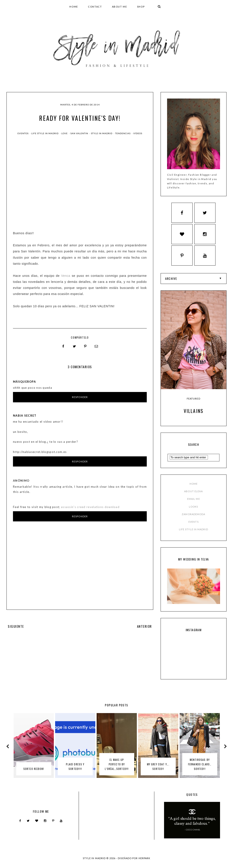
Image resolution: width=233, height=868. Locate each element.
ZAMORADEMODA (193, 518)
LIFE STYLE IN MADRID (194, 534)
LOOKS (194, 511)
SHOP (141, 7)
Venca (66, 276)
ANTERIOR (145, 626)
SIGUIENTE (16, 626)
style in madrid (102, 133)
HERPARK (144, 862)
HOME (74, 7)
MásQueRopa (24, 382)
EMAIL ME (194, 503)
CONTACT (95, 7)
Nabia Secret (25, 416)
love (65, 133)
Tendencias (123, 133)
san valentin (80, 133)
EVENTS (194, 526)
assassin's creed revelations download (90, 507)
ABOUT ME (120, 7)
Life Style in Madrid (45, 133)
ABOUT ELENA (193, 495)
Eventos (23, 133)
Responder (80, 397)
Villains (194, 415)
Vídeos (138, 133)
